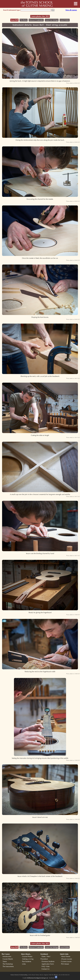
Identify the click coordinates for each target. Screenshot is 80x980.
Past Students (27, 961)
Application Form (48, 964)
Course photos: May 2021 (40, 16)
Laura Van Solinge (52, 20)
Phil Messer (65, 964)
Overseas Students (48, 961)
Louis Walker (65, 20)
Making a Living (28, 959)
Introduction (7, 957)
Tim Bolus (24, 20)
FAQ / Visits (46, 966)
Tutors (5, 961)
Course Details (8, 959)
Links (24, 964)
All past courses (67, 959)
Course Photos (27, 957)
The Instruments (8, 966)
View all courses (71, 10)
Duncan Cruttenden (36, 20)
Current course (66, 961)
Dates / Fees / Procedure (46, 958)
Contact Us (45, 969)
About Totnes (66, 957)
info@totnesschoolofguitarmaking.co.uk (37, 978)
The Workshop (8, 964)
